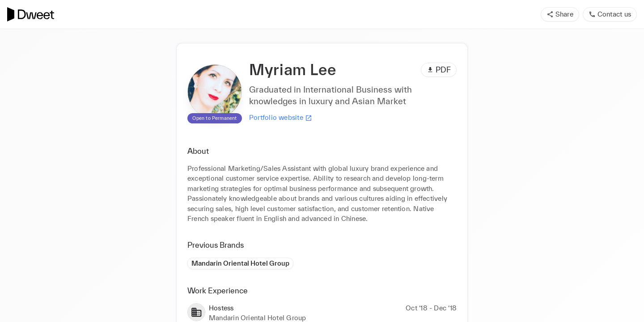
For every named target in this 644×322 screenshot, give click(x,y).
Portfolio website (281, 118)
